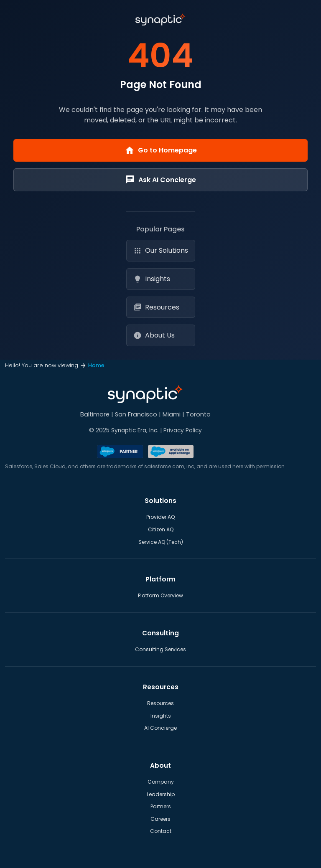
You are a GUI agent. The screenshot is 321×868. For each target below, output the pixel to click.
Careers (160, 819)
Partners (161, 806)
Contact (161, 831)
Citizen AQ (161, 529)
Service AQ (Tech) (161, 542)
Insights (152, 279)
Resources (156, 307)
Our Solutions (161, 250)
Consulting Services (160, 649)
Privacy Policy (183, 430)
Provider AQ (160, 517)
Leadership (161, 794)
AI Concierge (160, 728)
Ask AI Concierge (160, 180)
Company (161, 782)
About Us (154, 335)
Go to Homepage (161, 150)
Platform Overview (160, 595)
